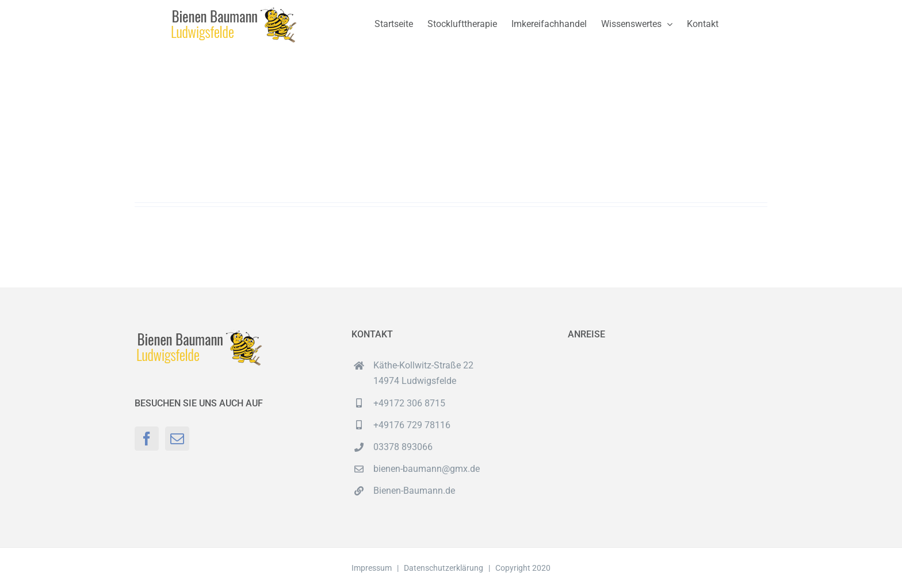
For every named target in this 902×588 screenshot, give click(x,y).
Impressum (372, 568)
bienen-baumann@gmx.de (427, 469)
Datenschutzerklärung (444, 568)
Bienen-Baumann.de (414, 491)
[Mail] (177, 439)
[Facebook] (147, 439)
